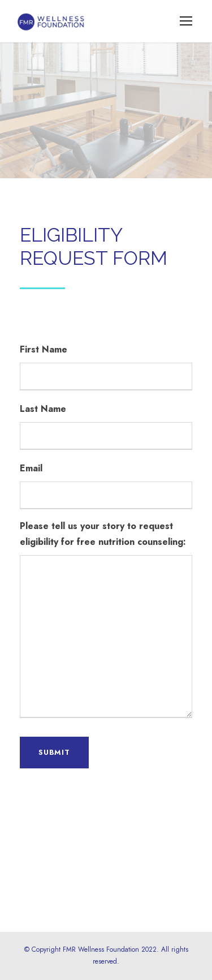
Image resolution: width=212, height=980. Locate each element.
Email (31, 468)
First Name (44, 349)
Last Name (43, 409)
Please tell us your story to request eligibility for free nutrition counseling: (103, 534)
